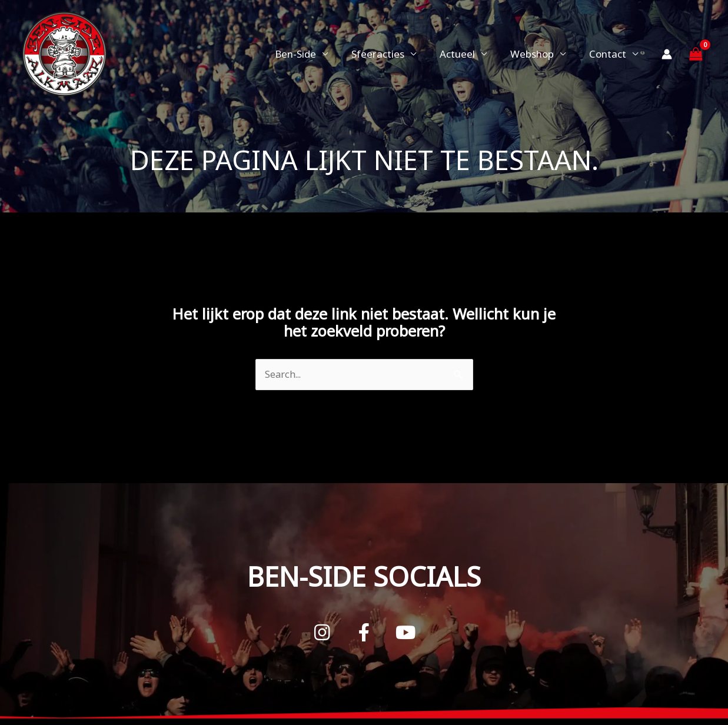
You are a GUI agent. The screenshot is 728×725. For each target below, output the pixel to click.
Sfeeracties (390, 54)
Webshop (537, 54)
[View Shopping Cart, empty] (696, 54)
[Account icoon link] (667, 54)
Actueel (466, 54)
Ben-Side (311, 54)
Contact (609, 54)
